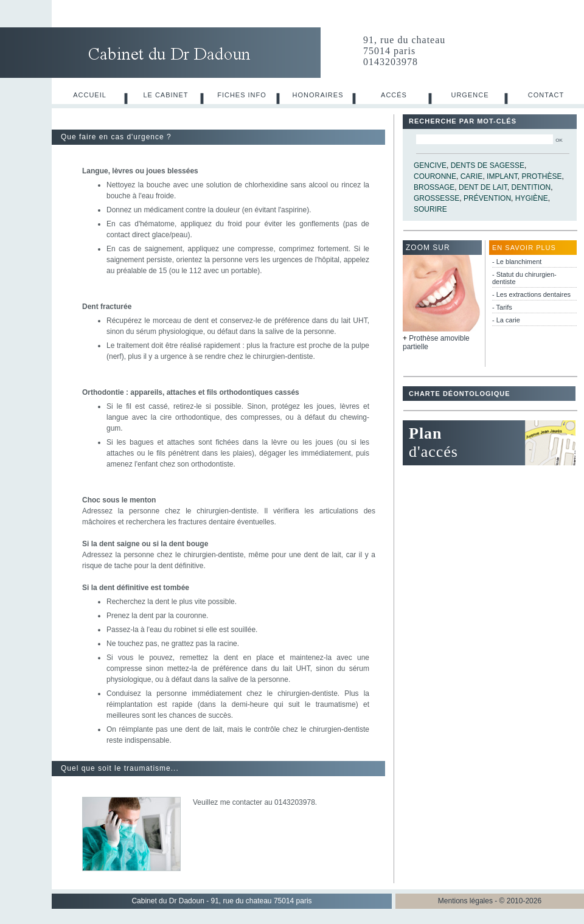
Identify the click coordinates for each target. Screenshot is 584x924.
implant (502, 176)
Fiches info (242, 95)
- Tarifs (502, 307)
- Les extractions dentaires (531, 294)
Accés (394, 95)
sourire (430, 209)
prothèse (541, 176)
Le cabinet (165, 95)
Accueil (90, 95)
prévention (487, 198)
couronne (435, 176)
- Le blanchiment (517, 262)
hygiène (532, 198)
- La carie (506, 320)
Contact (546, 95)
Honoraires (318, 95)
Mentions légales (465, 901)
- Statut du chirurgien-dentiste (524, 278)
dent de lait (483, 187)
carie (472, 176)
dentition (531, 187)
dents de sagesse (488, 165)
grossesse (436, 198)
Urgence (470, 95)
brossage (434, 187)
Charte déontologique (459, 394)
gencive (430, 165)
